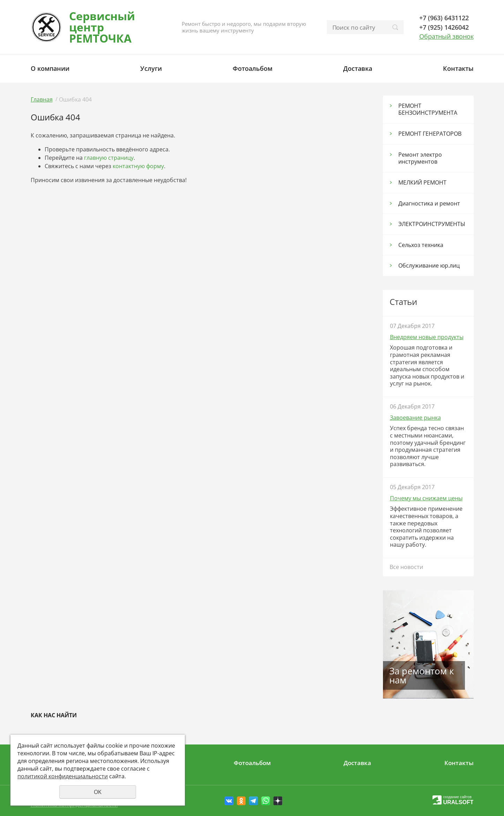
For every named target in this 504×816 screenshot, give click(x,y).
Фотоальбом (253, 68)
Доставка (358, 68)
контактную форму (138, 166)
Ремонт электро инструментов (420, 158)
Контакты (458, 68)
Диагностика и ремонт (429, 203)
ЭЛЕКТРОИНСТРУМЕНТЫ (432, 224)
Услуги (151, 68)
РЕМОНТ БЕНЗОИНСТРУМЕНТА (428, 109)
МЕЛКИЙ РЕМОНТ (422, 182)
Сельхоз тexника (421, 245)
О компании (50, 68)
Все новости (406, 567)
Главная (42, 99)
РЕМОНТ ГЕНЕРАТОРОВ (430, 134)
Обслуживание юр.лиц (429, 265)
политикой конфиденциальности (63, 776)
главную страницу (109, 158)
